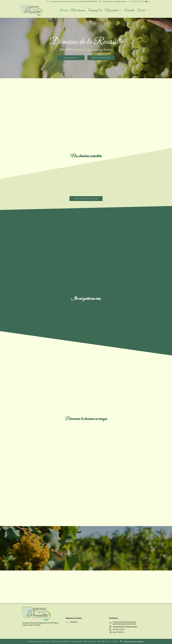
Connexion (115, 641)
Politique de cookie (90, 641)
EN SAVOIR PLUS (71, 58)
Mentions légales (76, 641)
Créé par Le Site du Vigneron (133, 641)
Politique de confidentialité (60, 641)
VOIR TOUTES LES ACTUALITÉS (86, 199)
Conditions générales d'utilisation (39, 641)
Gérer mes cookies (103, 641)
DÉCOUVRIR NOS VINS (101, 58)
